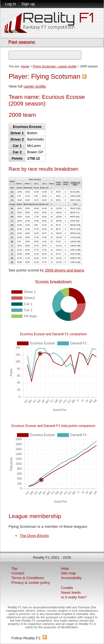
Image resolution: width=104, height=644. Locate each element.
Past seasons (22, 42)
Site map (69, 573)
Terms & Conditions (28, 578)
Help (65, 568)
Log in (10, 4)
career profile (35, 86)
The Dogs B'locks (34, 536)
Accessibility (71, 578)
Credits (67, 588)
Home (25, 66)
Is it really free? (74, 597)
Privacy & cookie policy (31, 583)
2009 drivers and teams (65, 270)
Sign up (28, 4)
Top (14, 568)
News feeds (71, 592)
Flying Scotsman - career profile (55, 66)
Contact (18, 573)
